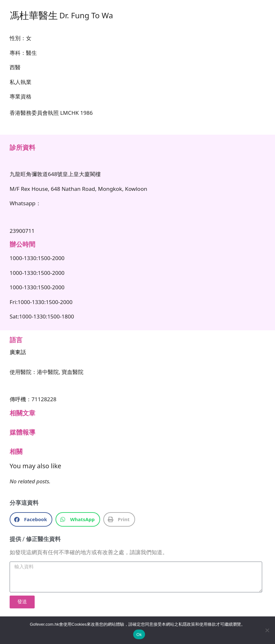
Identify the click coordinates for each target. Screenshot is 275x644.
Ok (139, 635)
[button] (31, 519)
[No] (267, 630)
